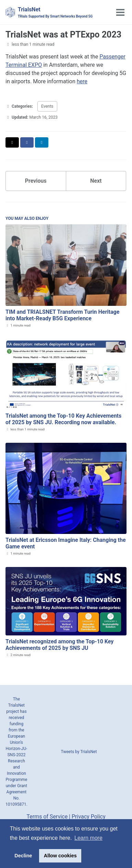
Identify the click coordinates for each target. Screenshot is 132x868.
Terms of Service (47, 817)
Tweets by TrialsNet (79, 752)
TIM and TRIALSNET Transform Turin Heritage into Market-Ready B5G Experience (62, 315)
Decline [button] (23, 856)
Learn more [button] (88, 838)
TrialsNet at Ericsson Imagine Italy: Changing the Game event (66, 543)
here (82, 81)
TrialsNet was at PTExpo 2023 (63, 35)
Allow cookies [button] (60, 856)
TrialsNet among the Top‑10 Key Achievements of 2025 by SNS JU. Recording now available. (63, 419)
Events (47, 106)
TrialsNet (55, 13)
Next (96, 181)
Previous (36, 181)
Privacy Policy (89, 817)
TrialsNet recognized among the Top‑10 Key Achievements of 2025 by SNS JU (59, 645)
